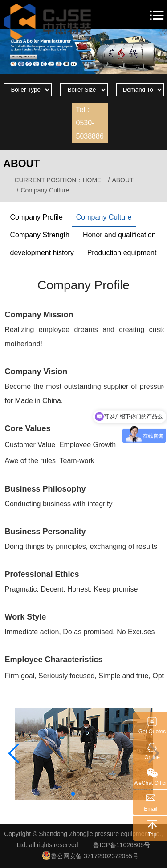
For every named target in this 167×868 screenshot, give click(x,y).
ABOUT (123, 180)
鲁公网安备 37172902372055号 (90, 855)
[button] (73, 794)
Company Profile (37, 217)
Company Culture (104, 217)
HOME (92, 180)
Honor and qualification (119, 235)
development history (42, 253)
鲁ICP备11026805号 (122, 845)
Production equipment (122, 253)
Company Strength (40, 235)
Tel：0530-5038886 (90, 123)
